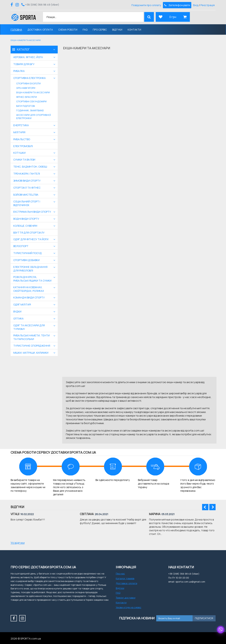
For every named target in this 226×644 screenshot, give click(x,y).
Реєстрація (208, 5)
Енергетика (21, 125)
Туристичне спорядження (32, 346)
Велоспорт (21, 246)
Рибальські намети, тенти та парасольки (31, 337)
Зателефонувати (177, 5)
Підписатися (204, 618)
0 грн (173, 17)
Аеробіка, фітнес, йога (28, 57)
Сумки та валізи (24, 160)
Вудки (17, 311)
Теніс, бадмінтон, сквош (30, 167)
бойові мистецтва (26, 195)
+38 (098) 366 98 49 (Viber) (42, 5)
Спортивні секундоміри (31, 101)
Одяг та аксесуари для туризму (29, 327)
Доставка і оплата (40, 30)
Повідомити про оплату (146, 5)
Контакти (134, 30)
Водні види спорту (26, 219)
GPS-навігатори (26, 88)
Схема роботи (68, 30)
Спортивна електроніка (29, 78)
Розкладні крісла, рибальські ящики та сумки (32, 279)
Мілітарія (19, 132)
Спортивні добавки (26, 260)
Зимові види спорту (27, 181)
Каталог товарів (125, 578)
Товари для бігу (24, 64)
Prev (205, 507)
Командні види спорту (29, 297)
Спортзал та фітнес (27, 188)
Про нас (120, 574)
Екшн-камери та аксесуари (33, 92)
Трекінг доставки (126, 598)
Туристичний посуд (28, 253)
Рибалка (19, 71)
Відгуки (117, 30)
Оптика (18, 318)
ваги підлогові (26, 106)
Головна (16, 30)
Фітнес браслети (27, 97)
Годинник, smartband (30, 110)
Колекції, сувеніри (25, 226)
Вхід (196, 5)
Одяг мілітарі (22, 304)
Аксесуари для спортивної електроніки (33, 117)
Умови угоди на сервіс (129, 607)
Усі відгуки (18, 543)
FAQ (85, 30)
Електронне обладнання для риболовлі (30, 269)
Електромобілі (23, 146)
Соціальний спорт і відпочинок (27, 203)
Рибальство (22, 139)
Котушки (19, 153)
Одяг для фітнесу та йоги (31, 239)
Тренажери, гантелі (27, 174)
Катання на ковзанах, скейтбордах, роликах (29, 289)
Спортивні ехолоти (28, 83)
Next (212, 507)
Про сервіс (100, 30)
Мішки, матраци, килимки (31, 353)
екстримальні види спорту (32, 212)
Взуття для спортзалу (29, 233)
